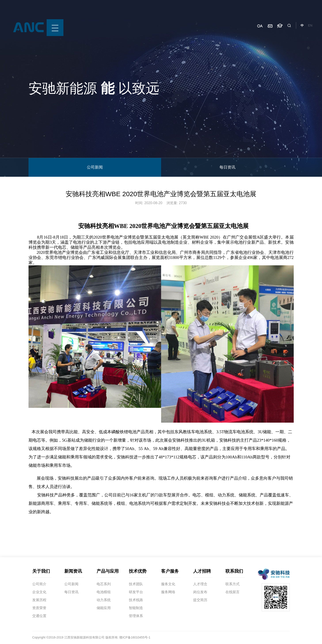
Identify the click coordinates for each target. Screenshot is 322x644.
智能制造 (136, 608)
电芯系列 (104, 584)
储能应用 (104, 608)
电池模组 (104, 592)
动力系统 (104, 600)
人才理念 (200, 584)
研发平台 (136, 592)
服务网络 (168, 592)
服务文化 (168, 584)
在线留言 (232, 592)
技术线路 (136, 600)
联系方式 (232, 584)
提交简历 (200, 600)
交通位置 (39, 616)
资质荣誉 (39, 608)
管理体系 (136, 616)
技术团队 (136, 584)
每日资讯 (227, 167)
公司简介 (39, 584)
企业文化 (39, 592)
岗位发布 (200, 592)
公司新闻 (95, 167)
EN (310, 25)
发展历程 (39, 600)
